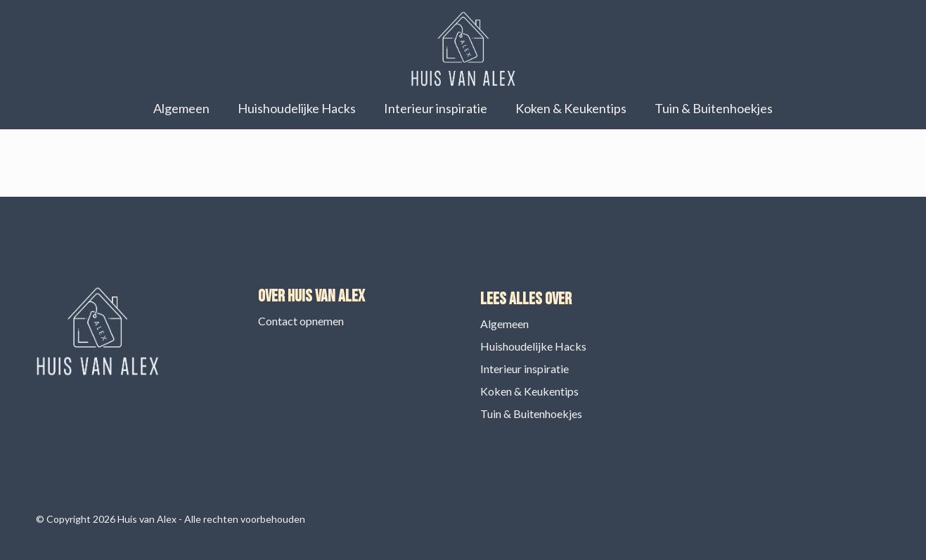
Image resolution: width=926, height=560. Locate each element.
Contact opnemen (301, 321)
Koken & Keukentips (571, 108)
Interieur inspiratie (436, 108)
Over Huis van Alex (311, 296)
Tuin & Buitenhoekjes (714, 108)
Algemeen (181, 108)
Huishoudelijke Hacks (297, 108)
